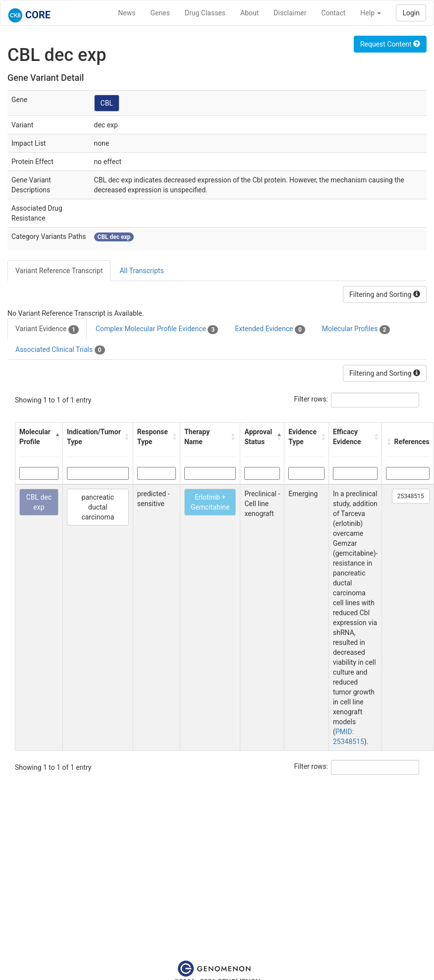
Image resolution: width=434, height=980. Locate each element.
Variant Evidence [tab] (47, 329)
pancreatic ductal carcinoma (98, 507)
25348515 (411, 496)
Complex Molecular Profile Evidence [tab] (157, 329)
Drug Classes (205, 13)
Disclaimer (290, 13)
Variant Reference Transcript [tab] (59, 271)
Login (411, 13)
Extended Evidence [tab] (270, 329)
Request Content (390, 44)
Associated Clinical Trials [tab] (60, 350)
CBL (107, 103)
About (249, 13)
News (127, 13)
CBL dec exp (39, 502)
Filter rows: (311, 399)
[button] (56, 437)
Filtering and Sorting (385, 294)
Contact (333, 13)
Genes (160, 13)
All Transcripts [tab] (141, 271)
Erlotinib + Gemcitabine (210, 502)
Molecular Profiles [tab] (356, 329)
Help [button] (371, 13)
